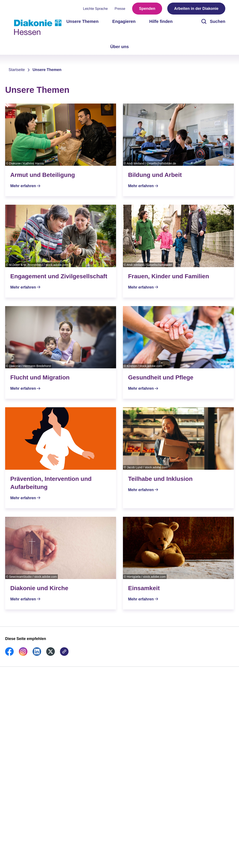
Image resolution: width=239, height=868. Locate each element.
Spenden (147, 9)
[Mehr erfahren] (61, 150)
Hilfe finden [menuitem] (161, 21)
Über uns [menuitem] (120, 47)
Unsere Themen (47, 70)
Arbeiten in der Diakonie (196, 9)
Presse (120, 9)
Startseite (17, 70)
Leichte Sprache (96, 9)
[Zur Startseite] (38, 27)
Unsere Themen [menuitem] (82, 21)
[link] (9, 655)
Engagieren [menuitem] (124, 21)
